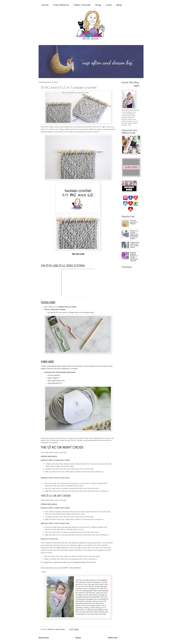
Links (109, 5)
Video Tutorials (82, 5)
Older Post (113, 638)
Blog (119, 5)
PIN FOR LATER (78, 254)
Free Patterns (61, 5)
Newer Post (44, 638)
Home (45, 5)
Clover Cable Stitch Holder (55, 309)
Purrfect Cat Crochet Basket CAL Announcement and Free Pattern (134, 235)
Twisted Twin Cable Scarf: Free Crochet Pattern (135, 245)
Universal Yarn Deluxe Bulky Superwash (60, 372)
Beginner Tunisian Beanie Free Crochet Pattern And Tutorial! (134, 257)
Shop (98, 5)
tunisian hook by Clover (67, 307)
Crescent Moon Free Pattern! (134, 222)
